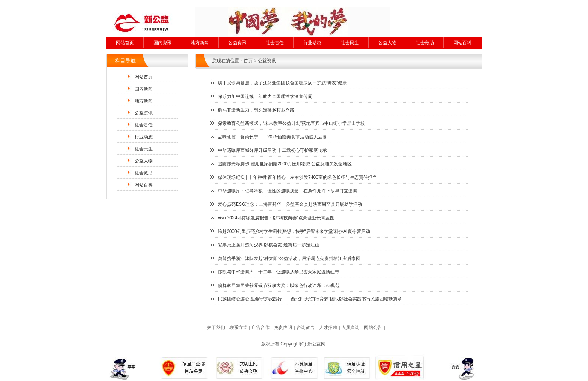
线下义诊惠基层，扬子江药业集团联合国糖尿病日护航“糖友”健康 (282, 83)
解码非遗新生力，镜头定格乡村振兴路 (256, 110)
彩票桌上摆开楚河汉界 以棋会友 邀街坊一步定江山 (269, 245)
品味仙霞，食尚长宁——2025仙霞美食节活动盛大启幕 (272, 137)
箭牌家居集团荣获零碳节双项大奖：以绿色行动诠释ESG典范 (279, 285)
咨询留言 (306, 327)
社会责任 (275, 43)
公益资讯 (237, 43)
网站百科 (462, 43)
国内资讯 (162, 43)
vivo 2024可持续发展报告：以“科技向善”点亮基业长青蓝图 (276, 218)
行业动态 (312, 43)
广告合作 (261, 327)
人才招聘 (328, 327)
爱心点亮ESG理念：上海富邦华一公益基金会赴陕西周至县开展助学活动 (290, 204)
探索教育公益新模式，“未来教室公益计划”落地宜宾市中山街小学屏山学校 (291, 123)
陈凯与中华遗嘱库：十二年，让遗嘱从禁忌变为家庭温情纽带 (279, 272)
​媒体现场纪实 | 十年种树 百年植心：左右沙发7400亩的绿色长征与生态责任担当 (297, 177)
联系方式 (238, 327)
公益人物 (387, 43)
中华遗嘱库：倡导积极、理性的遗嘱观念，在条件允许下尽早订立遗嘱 (288, 191)
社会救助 (425, 43)
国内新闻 (144, 89)
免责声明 (283, 327)
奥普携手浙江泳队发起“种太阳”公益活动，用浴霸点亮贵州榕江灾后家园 (289, 258)
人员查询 (351, 327)
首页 (248, 61)
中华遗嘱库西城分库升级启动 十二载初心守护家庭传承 (272, 150)
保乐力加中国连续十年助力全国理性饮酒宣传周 (265, 96)
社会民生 (350, 43)
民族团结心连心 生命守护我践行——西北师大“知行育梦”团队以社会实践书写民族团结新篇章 (310, 299)
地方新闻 (200, 43)
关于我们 (216, 327)
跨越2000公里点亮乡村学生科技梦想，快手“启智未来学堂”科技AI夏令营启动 (294, 231)
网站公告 (373, 327)
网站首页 (125, 43)
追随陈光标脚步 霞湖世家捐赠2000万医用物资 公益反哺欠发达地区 (285, 164)
